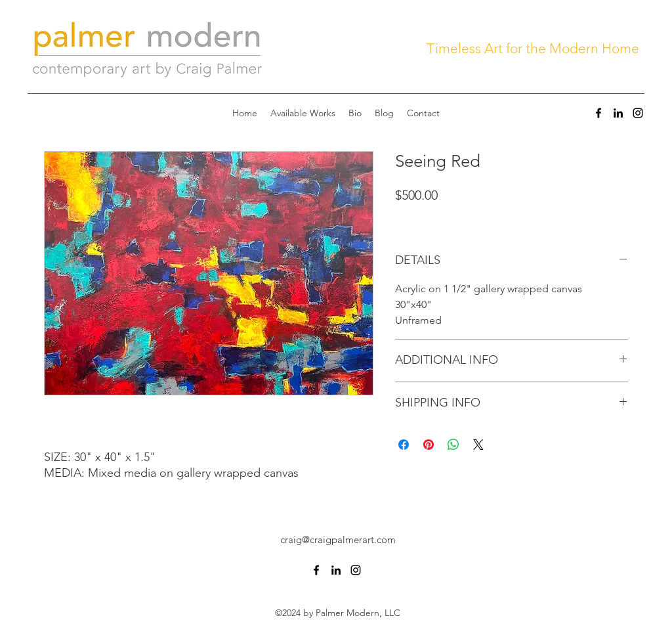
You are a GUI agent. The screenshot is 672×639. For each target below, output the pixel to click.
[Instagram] (638, 113)
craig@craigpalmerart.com (338, 540)
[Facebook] (598, 113)
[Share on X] (478, 445)
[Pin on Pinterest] (429, 445)
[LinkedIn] (618, 113)
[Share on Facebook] (404, 445)
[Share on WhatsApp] (453, 445)
